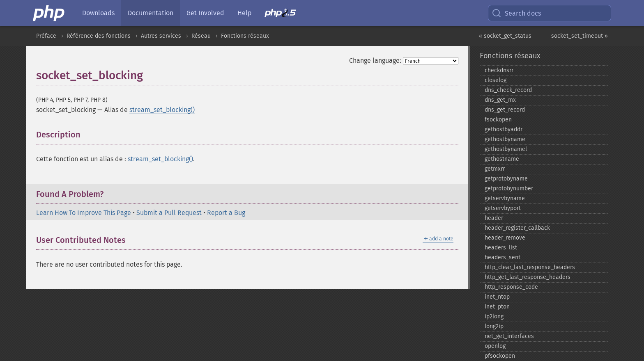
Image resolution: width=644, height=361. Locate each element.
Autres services (161, 36)
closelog (496, 80)
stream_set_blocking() (162, 110)
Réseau (201, 36)
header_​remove (505, 238)
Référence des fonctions (99, 36)
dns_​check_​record (508, 90)
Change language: (375, 61)
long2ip (494, 326)
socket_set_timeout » (580, 36)
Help (244, 13)
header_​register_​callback (517, 228)
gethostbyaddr (504, 129)
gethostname (502, 159)
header (494, 218)
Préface (46, 36)
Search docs (516, 13)
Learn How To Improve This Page (84, 213)
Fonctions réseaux (245, 36)
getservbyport (503, 208)
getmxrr (495, 169)
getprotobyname (506, 179)
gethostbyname (505, 139)
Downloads (98, 13)
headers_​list (501, 248)
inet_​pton (497, 307)
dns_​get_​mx (500, 100)
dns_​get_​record (505, 110)
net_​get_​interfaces (509, 336)
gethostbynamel (506, 149)
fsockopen (498, 120)
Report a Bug (226, 213)
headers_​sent (503, 257)
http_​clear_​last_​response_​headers (530, 267)
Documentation (151, 13)
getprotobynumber (509, 188)
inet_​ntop (497, 297)
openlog (495, 346)
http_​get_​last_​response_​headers (528, 277)
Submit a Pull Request (169, 213)
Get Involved (205, 13)
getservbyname (505, 198)
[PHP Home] (49, 13)
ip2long (494, 316)
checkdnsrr (499, 70)
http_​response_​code (511, 287)
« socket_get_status (505, 36)
